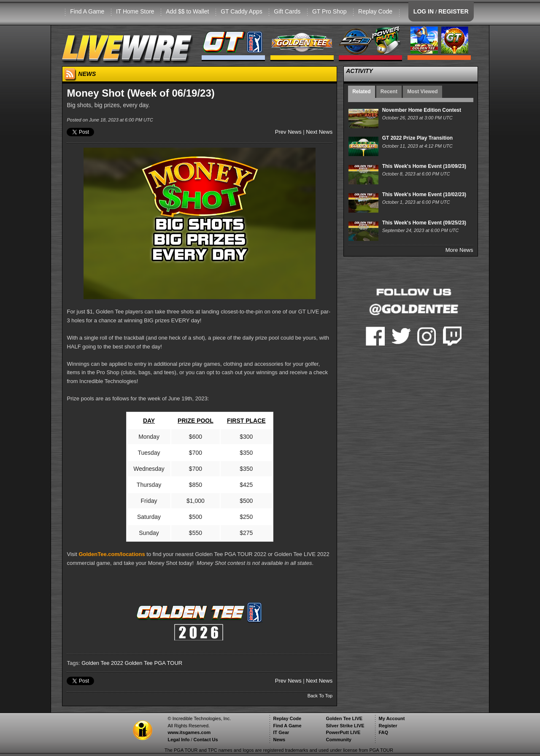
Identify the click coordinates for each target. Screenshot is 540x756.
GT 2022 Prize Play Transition (417, 138)
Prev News (288, 132)
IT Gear (281, 732)
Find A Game (87, 11)
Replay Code (375, 11)
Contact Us (206, 740)
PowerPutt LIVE (343, 732)
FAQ (383, 732)
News (279, 740)
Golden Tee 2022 (102, 663)
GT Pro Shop (329, 11)
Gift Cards (287, 11)
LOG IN (424, 11)
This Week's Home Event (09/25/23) (424, 223)
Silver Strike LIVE (345, 726)
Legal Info (178, 740)
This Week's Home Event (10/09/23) (424, 166)
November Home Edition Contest (422, 110)
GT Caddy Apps (242, 11)
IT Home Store (135, 11)
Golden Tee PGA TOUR (154, 663)
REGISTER (454, 11)
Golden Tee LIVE (344, 718)
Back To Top (320, 696)
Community (339, 740)
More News (459, 250)
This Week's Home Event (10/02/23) (424, 194)
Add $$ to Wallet (187, 11)
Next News (319, 132)
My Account (391, 718)
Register (388, 726)
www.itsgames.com (189, 732)
